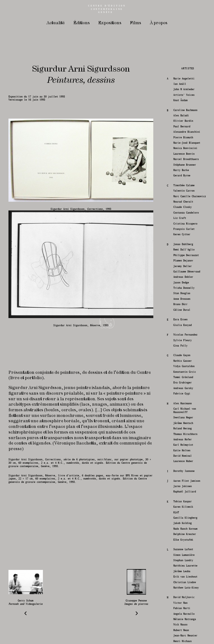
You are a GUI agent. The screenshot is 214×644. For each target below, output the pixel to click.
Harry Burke (181, 499)
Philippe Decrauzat (185, 584)
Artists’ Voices (183, 424)
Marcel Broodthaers (185, 488)
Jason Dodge (181, 611)
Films (136, 23)
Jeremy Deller (182, 595)
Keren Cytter (181, 564)
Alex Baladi (181, 444)
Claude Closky (182, 536)
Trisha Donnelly (183, 617)
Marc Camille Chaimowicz (189, 525)
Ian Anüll (179, 413)
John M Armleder (183, 418)
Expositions (110, 23)
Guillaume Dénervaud (186, 600)
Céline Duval (181, 639)
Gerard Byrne (181, 505)
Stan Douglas (181, 622)
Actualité (56, 23)
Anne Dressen (181, 628)
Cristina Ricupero (185, 553)
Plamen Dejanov (183, 590)
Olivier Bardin (183, 450)
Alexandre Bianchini (186, 461)
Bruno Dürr (180, 633)
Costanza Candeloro (185, 542)
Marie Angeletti (183, 408)
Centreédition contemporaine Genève (107, 9)
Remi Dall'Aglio (183, 579)
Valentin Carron (183, 520)
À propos (159, 23)
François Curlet (183, 558)
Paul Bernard (181, 455)
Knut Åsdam (180, 429)
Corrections (53, 459)
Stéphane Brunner (184, 494)
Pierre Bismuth (183, 466)
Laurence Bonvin (183, 483)
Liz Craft (179, 547)
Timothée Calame (183, 514)
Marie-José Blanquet (186, 472)
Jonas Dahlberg (183, 573)
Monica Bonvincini (185, 477)
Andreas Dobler (183, 606)
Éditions (82, 23)
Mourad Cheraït (183, 531)
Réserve (50, 475)
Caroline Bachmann (185, 439)
